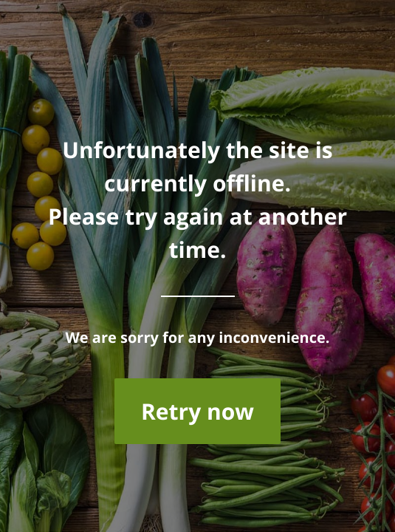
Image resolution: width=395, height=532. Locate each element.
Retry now (197, 411)
